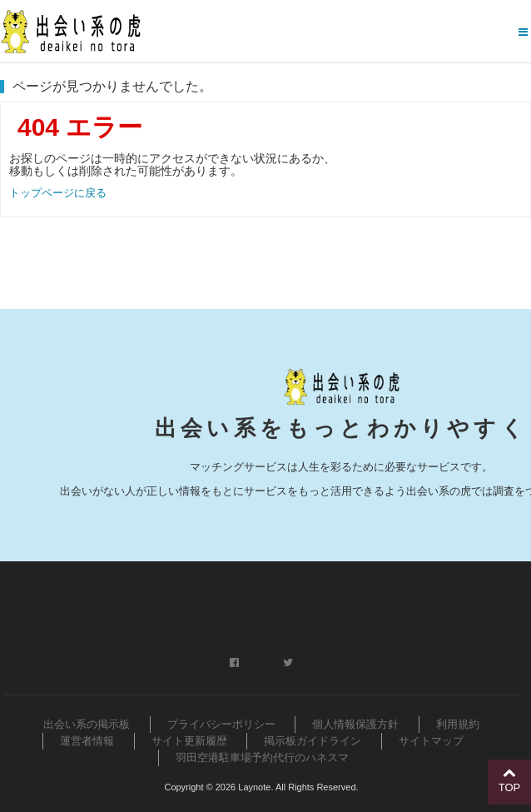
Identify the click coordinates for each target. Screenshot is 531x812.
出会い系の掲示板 (87, 724)
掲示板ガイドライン (313, 741)
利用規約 (458, 724)
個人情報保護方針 (355, 724)
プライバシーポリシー (221, 724)
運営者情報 (87, 741)
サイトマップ (431, 741)
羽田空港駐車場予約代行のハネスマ (262, 757)
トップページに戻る (58, 193)
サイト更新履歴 (189, 741)
